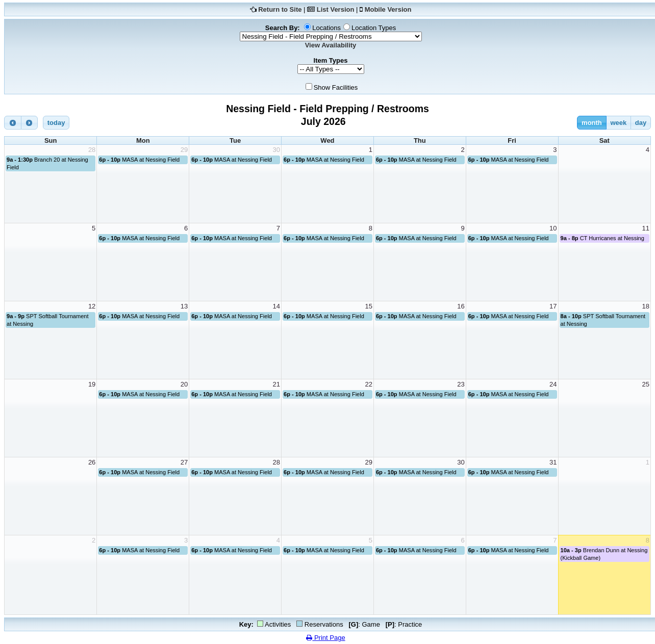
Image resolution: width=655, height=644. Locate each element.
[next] (30, 123)
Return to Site (280, 9)
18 (646, 306)
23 (461, 384)
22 (368, 384)
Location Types (374, 28)
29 (184, 150)
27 (184, 462)
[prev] (13, 123)
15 (368, 306)
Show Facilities (336, 87)
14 (276, 306)
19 (92, 384)
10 (553, 228)
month (592, 123)
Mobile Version (388, 9)
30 (276, 150)
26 (92, 462)
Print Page (325, 638)
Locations (326, 28)
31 (553, 462)
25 (646, 384)
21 (276, 384)
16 (461, 306)
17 (553, 306)
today (56, 123)
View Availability (331, 45)
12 (92, 306)
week (618, 123)
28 (92, 150)
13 (184, 306)
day (641, 123)
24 (553, 384)
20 (184, 384)
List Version (336, 9)
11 (646, 228)
